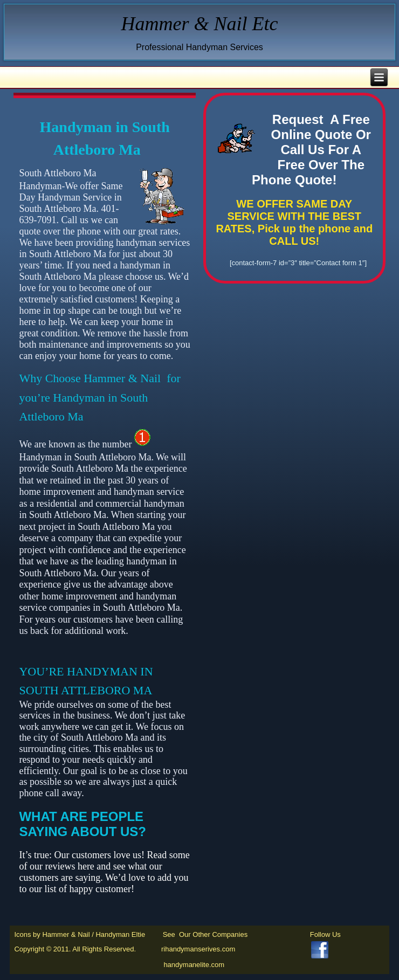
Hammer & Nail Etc (200, 24)
